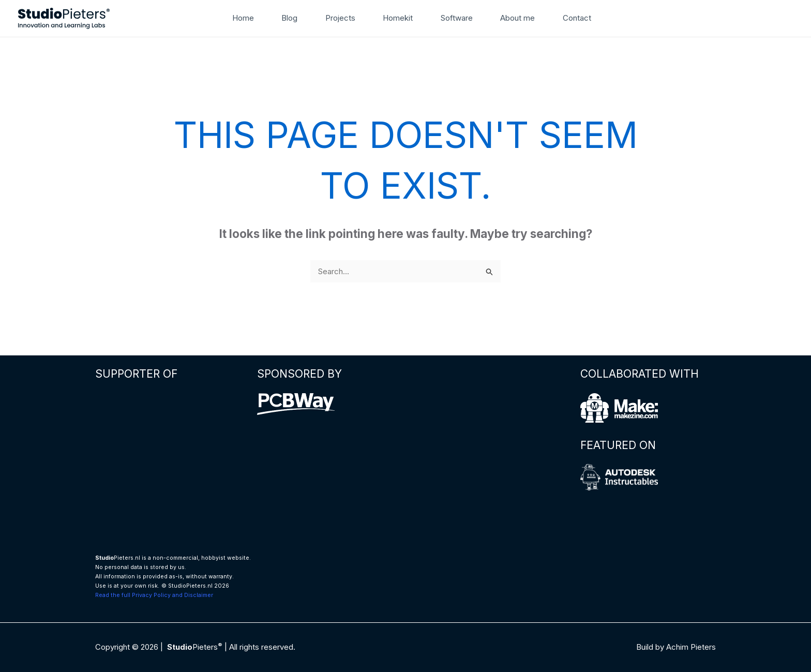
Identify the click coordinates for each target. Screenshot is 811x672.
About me (517, 18)
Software (457, 18)
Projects (340, 18)
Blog (289, 18)
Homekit (398, 18)
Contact (577, 18)
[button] (613, 18)
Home (243, 18)
